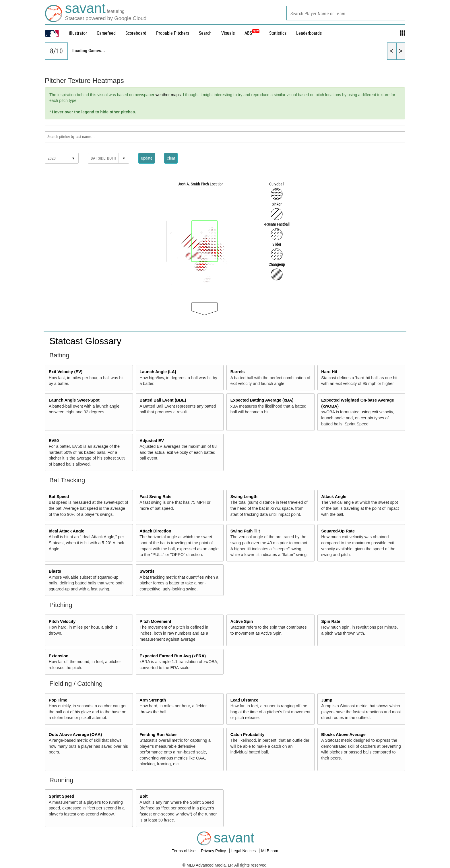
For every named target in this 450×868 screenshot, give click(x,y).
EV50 (54, 441)
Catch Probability (247, 735)
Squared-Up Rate (338, 531)
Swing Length (244, 497)
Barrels (238, 372)
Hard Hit (329, 372)
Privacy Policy (214, 851)
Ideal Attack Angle (67, 531)
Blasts (55, 571)
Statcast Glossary (85, 341)
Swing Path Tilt (245, 531)
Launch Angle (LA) (158, 372)
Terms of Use (184, 851)
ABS (252, 33)
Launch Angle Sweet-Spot (74, 400)
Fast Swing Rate (155, 497)
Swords (147, 571)
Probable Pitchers (173, 33)
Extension (59, 656)
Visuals (228, 33)
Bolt (143, 796)
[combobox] (346, 13)
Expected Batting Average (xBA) (262, 400)
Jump (327, 700)
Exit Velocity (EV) (66, 372)
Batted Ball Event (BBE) (163, 400)
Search (205, 33)
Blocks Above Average (343, 735)
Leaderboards (309, 33)
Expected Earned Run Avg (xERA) (173, 656)
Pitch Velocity (62, 621)
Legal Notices (244, 851)
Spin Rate (331, 621)
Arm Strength (153, 700)
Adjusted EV (152, 441)
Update (147, 158)
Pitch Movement (155, 621)
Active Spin (242, 621)
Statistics (278, 33)
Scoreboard (136, 33)
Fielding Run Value (158, 735)
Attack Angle (334, 497)
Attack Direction (155, 531)
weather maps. (169, 95)
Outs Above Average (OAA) (75, 735)
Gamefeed (106, 33)
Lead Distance (245, 700)
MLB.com (270, 851)
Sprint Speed (62, 796)
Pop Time (58, 700)
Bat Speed (59, 497)
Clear (171, 158)
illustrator (78, 33)
